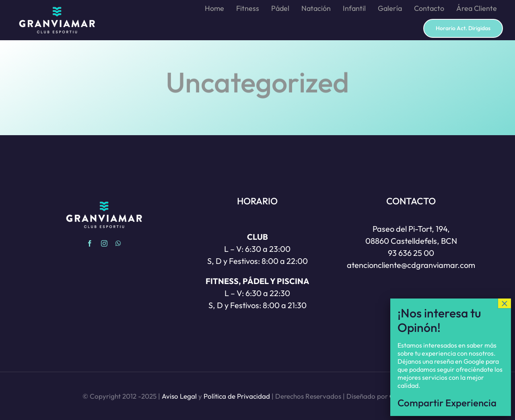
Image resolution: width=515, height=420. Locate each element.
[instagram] (104, 243)
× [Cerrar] (505, 330)
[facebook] (90, 243)
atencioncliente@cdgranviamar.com (411, 265)
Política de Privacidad (237, 396)
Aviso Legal (179, 396)
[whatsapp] (118, 243)
